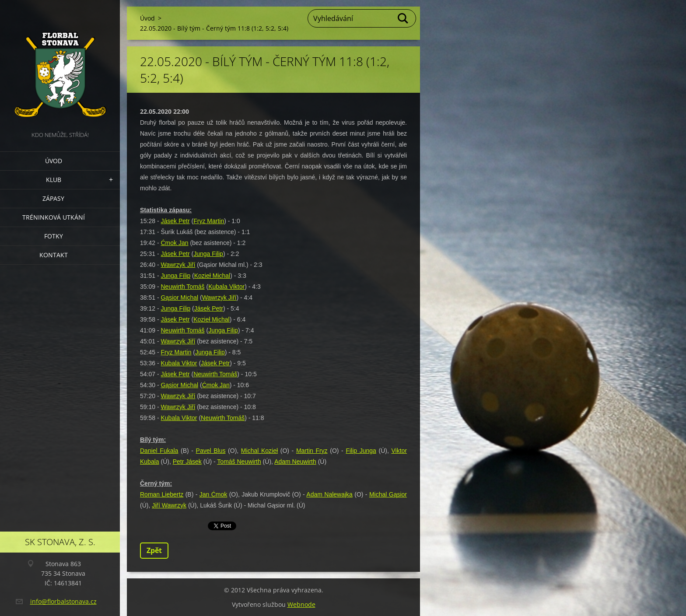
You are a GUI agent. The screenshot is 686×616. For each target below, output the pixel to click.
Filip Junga (361, 451)
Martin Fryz (312, 451)
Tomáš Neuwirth (239, 462)
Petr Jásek (187, 462)
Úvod (54, 161)
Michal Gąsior (388, 494)
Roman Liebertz (162, 494)
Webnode (301, 604)
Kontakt (54, 255)
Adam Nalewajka (329, 494)
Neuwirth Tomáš (182, 287)
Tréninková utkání (54, 217)
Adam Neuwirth (295, 462)
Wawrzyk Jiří (178, 265)
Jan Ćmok (213, 494)
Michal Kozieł (259, 451)
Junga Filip (208, 254)
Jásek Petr (175, 221)
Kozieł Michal (212, 276)
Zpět (154, 550)
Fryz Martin (209, 221)
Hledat (403, 18)
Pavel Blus (211, 451)
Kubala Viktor (226, 287)
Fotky (54, 236)
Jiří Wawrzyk (169, 505)
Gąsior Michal (179, 297)
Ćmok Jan (174, 243)
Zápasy (53, 198)
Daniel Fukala (159, 451)
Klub (54, 180)
